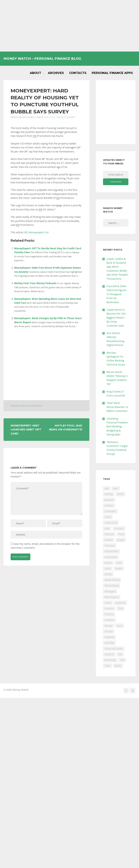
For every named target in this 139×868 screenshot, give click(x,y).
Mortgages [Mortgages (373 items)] (110, 591)
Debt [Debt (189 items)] (107, 529)
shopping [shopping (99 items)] (109, 637)
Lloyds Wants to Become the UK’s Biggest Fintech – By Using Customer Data (116, 318)
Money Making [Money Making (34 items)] (112, 580)
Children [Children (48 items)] (109, 506)
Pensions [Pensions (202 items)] (109, 608)
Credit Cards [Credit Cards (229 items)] (111, 523)
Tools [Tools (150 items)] (107, 666)
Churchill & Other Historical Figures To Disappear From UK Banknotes (117, 294)
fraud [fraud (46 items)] (121, 534)
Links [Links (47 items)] (119, 563)
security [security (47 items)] (109, 631)
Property (38, 406)
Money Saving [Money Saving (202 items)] (112, 586)
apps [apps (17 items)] (116, 488)
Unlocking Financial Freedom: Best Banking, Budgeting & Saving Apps (117, 427)
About (35, 73)
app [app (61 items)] (107, 488)
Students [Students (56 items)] (109, 654)
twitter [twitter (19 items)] (118, 666)
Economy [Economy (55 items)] (119, 529)
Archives (56, 73)
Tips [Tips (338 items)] (122, 660)
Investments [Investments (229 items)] (111, 557)
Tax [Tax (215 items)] (120, 654)
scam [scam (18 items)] (119, 626)
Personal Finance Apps (112, 73)
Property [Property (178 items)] (109, 614)
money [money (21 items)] (108, 574)
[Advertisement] (69, 26)
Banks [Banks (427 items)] (120, 494)
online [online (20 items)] (108, 603)
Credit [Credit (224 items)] (108, 517)
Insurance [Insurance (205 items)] (110, 546)
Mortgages (25, 406)
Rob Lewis (50, 117)
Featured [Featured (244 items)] (109, 534)
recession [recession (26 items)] (109, 620)
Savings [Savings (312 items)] (109, 626)
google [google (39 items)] (121, 540)
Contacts (78, 73)
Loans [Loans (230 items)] (108, 569)
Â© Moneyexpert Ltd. (37, 232)
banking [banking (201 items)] (109, 494)
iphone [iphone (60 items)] (108, 563)
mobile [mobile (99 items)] (119, 569)
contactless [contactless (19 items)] (110, 511)
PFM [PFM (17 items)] (121, 608)
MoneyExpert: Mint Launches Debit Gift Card (26, 430)
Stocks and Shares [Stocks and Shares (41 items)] (114, 649)
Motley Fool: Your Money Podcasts (35, 283)
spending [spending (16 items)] (109, 643)
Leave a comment (66, 117)
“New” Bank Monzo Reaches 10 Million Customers (117, 407)
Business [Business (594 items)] (109, 500)
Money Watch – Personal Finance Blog (42, 59)
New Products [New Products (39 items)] (112, 597)
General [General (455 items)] (109, 540)
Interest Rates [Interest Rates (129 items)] (112, 551)
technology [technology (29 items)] (110, 660)
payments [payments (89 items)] (120, 603)
